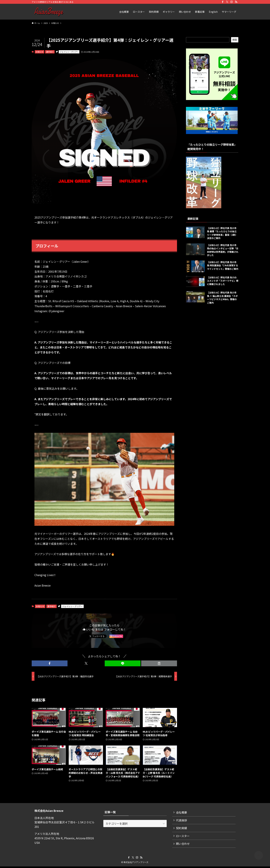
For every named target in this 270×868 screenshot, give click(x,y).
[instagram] (232, 2)
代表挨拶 (182, 821)
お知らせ (39, 52)
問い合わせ (183, 845)
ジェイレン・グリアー (69, 52)
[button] (50, 663)
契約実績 (182, 829)
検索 (235, 40)
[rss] (236, 2)
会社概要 (182, 813)
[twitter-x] (227, 2)
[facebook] (223, 2)
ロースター (183, 837)
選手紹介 (50, 52)
